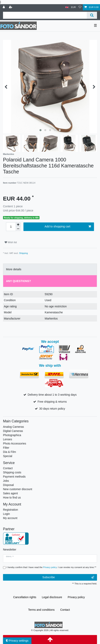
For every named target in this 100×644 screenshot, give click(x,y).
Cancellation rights (25, 597)
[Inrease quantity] (18, 225)
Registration (11, 510)
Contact (8, 468)
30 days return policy (52, 409)
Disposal (8, 485)
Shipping (23, 253)
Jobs (6, 481)
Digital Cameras (13, 431)
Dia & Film (10, 452)
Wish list (11, 242)
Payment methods (14, 477)
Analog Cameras (13, 427)
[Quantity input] (11, 227)
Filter (6, 448)
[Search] (92, 15)
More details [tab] (14, 269)
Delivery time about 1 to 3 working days (52, 395)
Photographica (12, 435)
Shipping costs (12, 472)
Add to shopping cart (68, 227)
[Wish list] (80, 7)
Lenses (8, 439)
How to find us (12, 498)
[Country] (67, 7)
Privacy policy (76, 597)
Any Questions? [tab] (18, 281)
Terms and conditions (41, 610)
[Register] (11, 7)
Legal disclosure (52, 597)
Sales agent (10, 493)
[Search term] (45, 15)
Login (6, 514)
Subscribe (68, 577)
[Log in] (4, 7)
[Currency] (74, 7)
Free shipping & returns (52, 402)
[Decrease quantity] (18, 229)
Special (8, 456)
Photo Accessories (15, 443)
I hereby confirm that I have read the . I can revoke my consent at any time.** (52, 567)
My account (10, 518)
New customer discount (18, 489)
